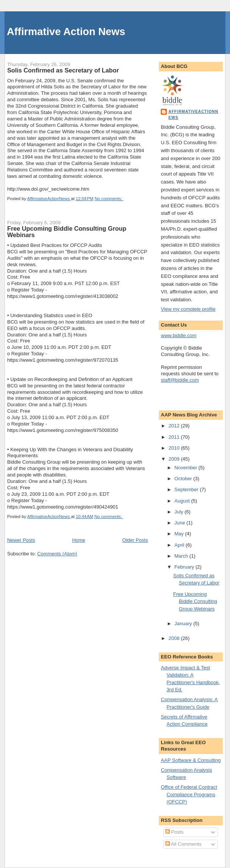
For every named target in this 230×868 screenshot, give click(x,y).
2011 (175, 437)
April (180, 545)
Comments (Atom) (57, 554)
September (187, 490)
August (183, 501)
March (182, 556)
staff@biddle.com (180, 380)
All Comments (183, 844)
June (180, 523)
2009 (175, 459)
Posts (174, 832)
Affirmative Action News (66, 32)
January (184, 624)
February (185, 567)
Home (79, 540)
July (179, 512)
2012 (175, 426)
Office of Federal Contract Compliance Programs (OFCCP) (189, 794)
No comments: (109, 199)
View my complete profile (188, 309)
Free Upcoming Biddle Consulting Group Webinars (67, 232)
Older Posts (135, 540)
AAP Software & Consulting (191, 760)
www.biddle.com (179, 335)
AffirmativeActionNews (193, 115)
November (186, 468)
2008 (175, 638)
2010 (175, 448)
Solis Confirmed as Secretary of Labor (63, 70)
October (184, 479)
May (180, 534)
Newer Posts (21, 540)
